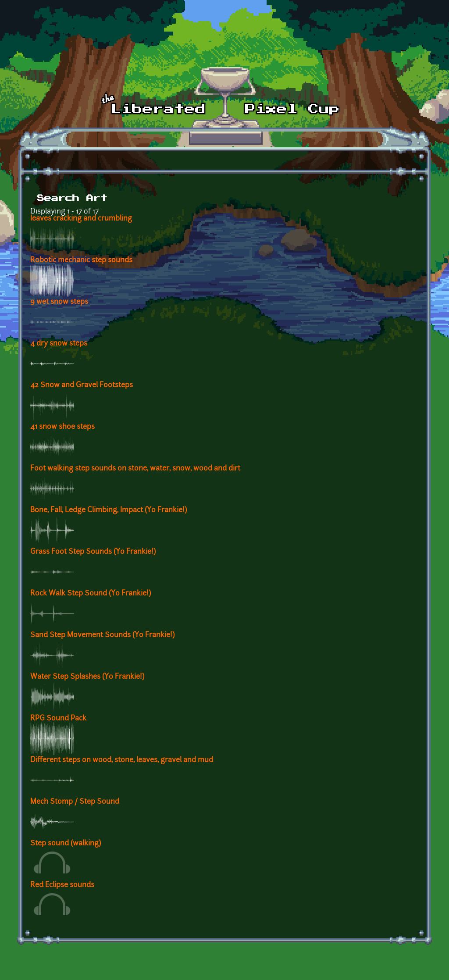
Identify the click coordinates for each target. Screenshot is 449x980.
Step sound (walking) (66, 844)
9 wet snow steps (59, 302)
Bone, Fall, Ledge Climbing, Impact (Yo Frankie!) (109, 510)
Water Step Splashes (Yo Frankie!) (87, 677)
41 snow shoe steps (62, 427)
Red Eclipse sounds (62, 885)
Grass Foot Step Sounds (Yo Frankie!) (93, 552)
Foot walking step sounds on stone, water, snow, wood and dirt (135, 469)
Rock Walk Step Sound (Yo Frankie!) (91, 594)
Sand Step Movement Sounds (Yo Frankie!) (102, 635)
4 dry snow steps (59, 344)
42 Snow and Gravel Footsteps (82, 385)
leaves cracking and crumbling (81, 219)
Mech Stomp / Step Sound (75, 802)
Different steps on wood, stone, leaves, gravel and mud (122, 760)
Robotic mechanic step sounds (81, 260)
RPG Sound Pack (58, 719)
